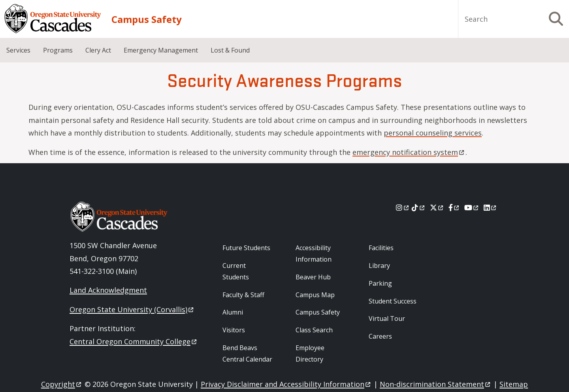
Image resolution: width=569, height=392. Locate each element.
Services (18, 50)
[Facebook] (454, 207)
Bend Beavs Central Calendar (247, 353)
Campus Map (315, 295)
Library (379, 266)
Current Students (236, 271)
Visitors (234, 330)
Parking (380, 283)
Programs (58, 50)
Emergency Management (161, 50)
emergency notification (409, 152)
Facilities (381, 248)
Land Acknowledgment (108, 290)
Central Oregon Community (134, 341)
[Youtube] (472, 207)
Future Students (246, 248)
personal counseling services (433, 133)
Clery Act (98, 50)
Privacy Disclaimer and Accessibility (286, 384)
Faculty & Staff (243, 295)
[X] (437, 207)
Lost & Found (230, 50)
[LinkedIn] (491, 207)
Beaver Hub (313, 277)
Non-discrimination (436, 384)
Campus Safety (147, 19)
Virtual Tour (387, 318)
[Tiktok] (419, 207)
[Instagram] (403, 207)
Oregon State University (132, 309)
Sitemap (514, 384)
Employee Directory (310, 353)
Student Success (393, 301)
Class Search (314, 330)
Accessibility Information (314, 253)
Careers (380, 336)
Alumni (233, 312)
